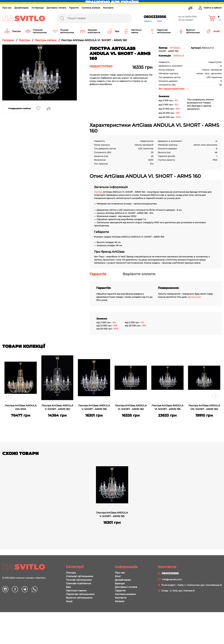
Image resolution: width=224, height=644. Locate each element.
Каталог (120, 601)
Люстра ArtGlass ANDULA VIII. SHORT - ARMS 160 (204, 407)
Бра (68, 587)
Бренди (120, 583)
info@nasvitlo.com (172, 579)
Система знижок (91, 8)
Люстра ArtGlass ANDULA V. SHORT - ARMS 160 (57, 407)
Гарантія (74, 8)
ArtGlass (175, 48)
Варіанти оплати (139, 274)
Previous (9, 396)
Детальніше (194, 297)
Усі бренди (38, 8)
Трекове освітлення (78, 583)
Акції (69, 601)
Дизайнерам (21, 8)
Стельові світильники (80, 576)
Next (215, 396)
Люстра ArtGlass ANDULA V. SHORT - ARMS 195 (94, 407)
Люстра (98, 192)
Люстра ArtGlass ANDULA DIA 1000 (21, 407)
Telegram (148, 21)
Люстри (71, 573)
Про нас (7, 8)
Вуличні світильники (79, 598)
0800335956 (155, 17)
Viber (159, 21)
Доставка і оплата (56, 8)
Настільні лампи (76, 591)
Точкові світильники (79, 580)
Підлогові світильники (80, 594)
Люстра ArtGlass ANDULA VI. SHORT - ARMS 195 (168, 407)
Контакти (108, 8)
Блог (118, 576)
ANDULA (179, 56)
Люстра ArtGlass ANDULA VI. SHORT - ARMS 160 (131, 407)
